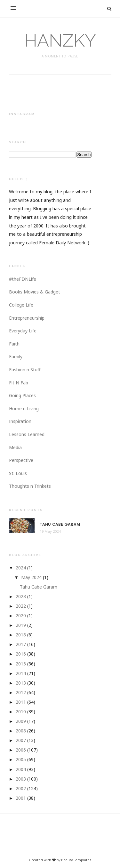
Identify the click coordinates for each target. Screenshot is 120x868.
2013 (21, 683)
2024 (21, 568)
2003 (21, 779)
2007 (21, 740)
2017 (21, 644)
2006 (21, 750)
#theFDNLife (23, 279)
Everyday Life (23, 331)
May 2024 (31, 577)
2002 (21, 788)
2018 (21, 635)
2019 (21, 625)
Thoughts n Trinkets (30, 486)
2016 (21, 654)
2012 (21, 692)
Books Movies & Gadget (35, 292)
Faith (14, 344)
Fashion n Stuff (25, 370)
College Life (21, 305)
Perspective (21, 460)
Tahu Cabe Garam (60, 524)
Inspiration (20, 421)
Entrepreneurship (27, 318)
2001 (21, 798)
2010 (21, 712)
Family (16, 356)
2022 (21, 606)
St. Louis (18, 473)
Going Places (22, 395)
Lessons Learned (27, 434)
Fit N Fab (19, 383)
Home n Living (24, 408)
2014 (21, 673)
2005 (21, 759)
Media (15, 447)
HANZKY (60, 40)
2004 (21, 769)
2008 (21, 731)
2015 (21, 664)
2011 (21, 702)
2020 (21, 616)
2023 (21, 596)
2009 (21, 721)
